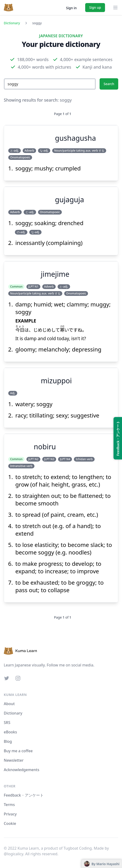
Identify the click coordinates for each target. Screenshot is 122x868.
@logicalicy (13, 854)
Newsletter (14, 760)
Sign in (71, 8)
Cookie (10, 823)
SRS (7, 723)
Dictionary (12, 23)
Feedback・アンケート (24, 795)
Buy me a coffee (18, 751)
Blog (8, 741)
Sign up (95, 7)
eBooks (10, 732)
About (9, 704)
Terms (9, 805)
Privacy (10, 814)
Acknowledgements (21, 770)
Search (109, 84)
